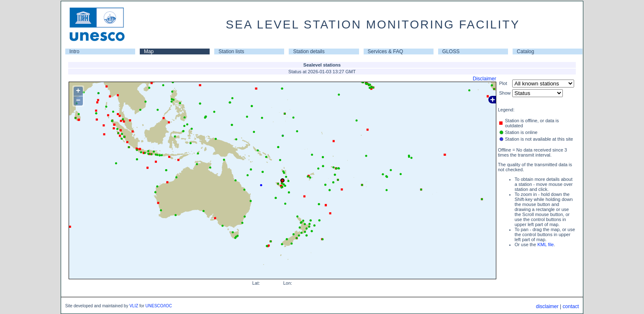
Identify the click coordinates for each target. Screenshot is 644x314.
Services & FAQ (386, 51)
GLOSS (451, 51)
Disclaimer (485, 79)
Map (149, 51)
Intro (74, 51)
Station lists (231, 51)
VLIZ (134, 306)
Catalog (525, 51)
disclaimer (547, 306)
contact (571, 306)
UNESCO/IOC (159, 306)
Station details (309, 51)
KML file (545, 245)
